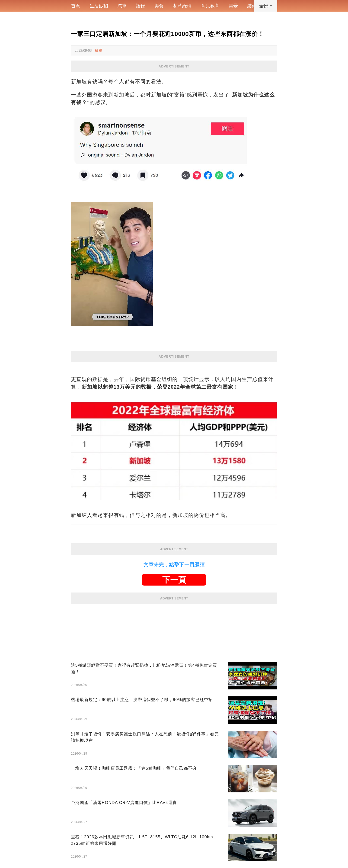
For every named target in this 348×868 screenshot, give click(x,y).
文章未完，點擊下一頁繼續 (174, 565)
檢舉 (99, 50)
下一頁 (174, 580)
